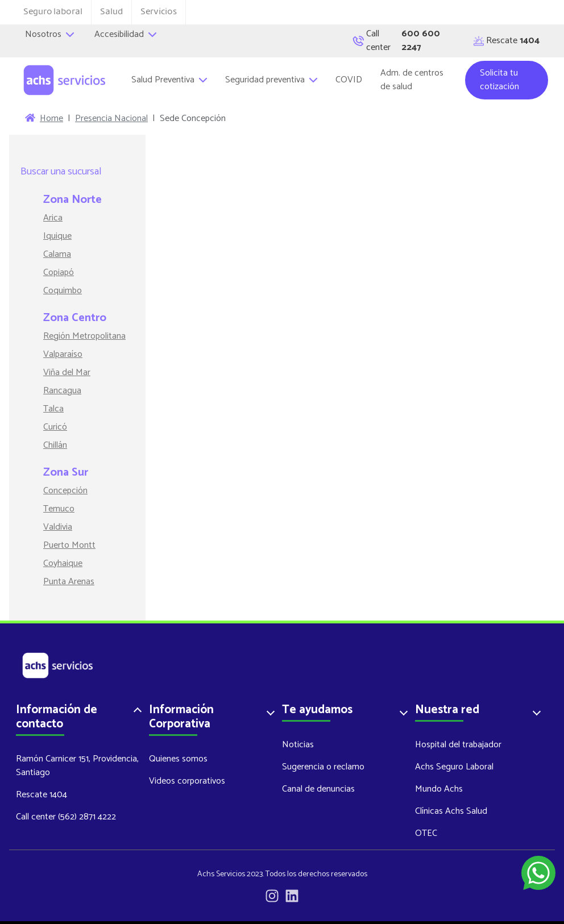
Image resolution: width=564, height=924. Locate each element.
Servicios (159, 12)
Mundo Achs (439, 789)
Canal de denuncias (318, 789)
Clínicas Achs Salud (451, 811)
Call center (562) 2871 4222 (66, 817)
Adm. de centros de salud (412, 80)
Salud (111, 12)
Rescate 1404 (42, 795)
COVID (349, 80)
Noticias (298, 745)
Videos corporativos (187, 781)
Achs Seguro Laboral (454, 767)
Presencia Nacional (111, 119)
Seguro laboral (53, 12)
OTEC (426, 833)
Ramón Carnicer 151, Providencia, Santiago (77, 766)
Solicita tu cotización (499, 80)
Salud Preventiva (169, 80)
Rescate (507, 41)
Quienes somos (178, 759)
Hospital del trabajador (458, 745)
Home (51, 119)
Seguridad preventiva (271, 80)
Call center (402, 41)
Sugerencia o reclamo (323, 767)
